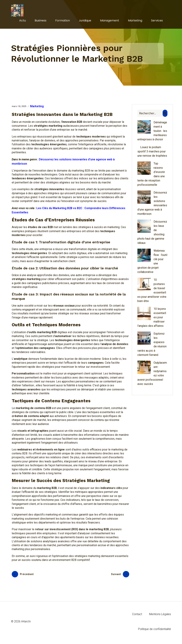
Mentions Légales (160, 616)
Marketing (135, 22)
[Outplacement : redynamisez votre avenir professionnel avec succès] (144, 370)
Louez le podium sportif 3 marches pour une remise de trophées (152, 154)
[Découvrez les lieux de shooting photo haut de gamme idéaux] (144, 229)
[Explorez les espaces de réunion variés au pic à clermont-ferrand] (144, 341)
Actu (22, 22)
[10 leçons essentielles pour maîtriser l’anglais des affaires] (144, 316)
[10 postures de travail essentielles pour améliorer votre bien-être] (144, 287)
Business (41, 22)
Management (110, 22)
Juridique (85, 22)
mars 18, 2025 (19, 108)
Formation (63, 22)
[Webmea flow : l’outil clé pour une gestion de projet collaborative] (144, 258)
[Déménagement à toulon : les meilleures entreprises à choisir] (144, 130)
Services (157, 22)
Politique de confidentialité (155, 631)
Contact (137, 616)
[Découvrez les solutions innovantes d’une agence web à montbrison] (144, 200)
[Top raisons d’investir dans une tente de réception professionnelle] (144, 171)
